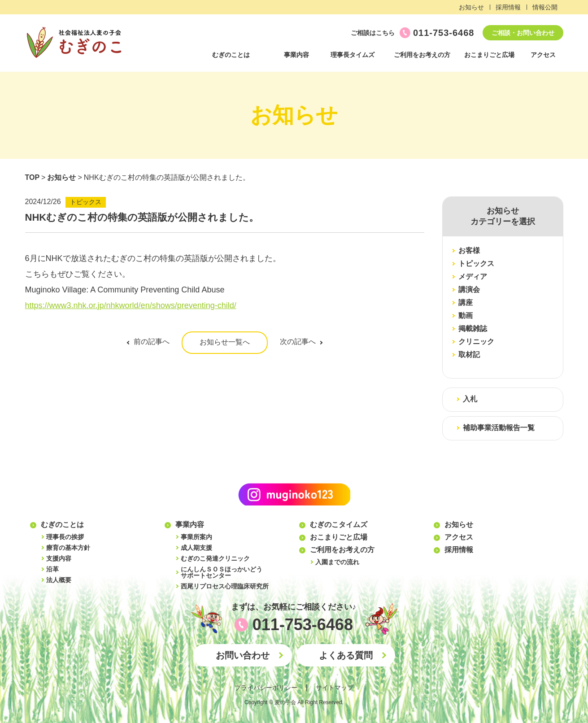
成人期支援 (196, 548)
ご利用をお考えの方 (422, 55)
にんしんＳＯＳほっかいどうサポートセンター (222, 572)
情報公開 (545, 7)
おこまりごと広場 (489, 55)
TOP (33, 177)
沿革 (52, 569)
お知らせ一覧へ (225, 342)
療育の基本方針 (68, 548)
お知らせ (471, 7)
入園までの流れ (337, 562)
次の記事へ (298, 342)
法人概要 (59, 580)
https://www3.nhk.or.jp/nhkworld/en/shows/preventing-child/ (131, 305)
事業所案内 (196, 537)
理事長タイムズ (353, 55)
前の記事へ (152, 342)
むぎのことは (231, 55)
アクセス (543, 55)
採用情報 (508, 7)
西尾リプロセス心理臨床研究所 (225, 586)
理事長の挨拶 (65, 537)
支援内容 (59, 558)
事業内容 (296, 55)
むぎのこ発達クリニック (215, 558)
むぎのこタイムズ (339, 525)
